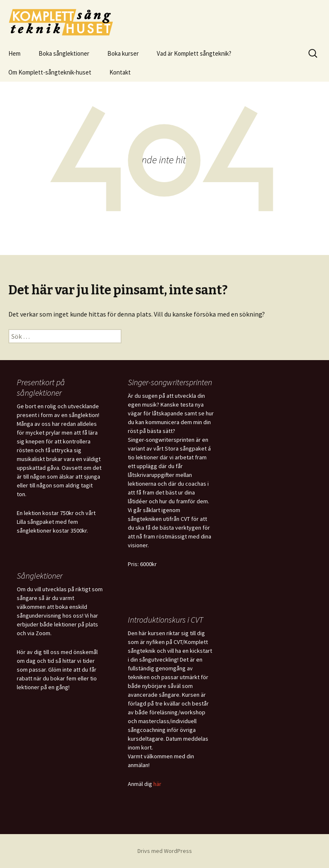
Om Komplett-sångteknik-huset (50, 72)
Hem (14, 53)
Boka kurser (123, 53)
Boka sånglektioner (64, 53)
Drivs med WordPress (165, 851)
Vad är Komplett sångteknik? (194, 53)
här (157, 784)
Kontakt (120, 72)
